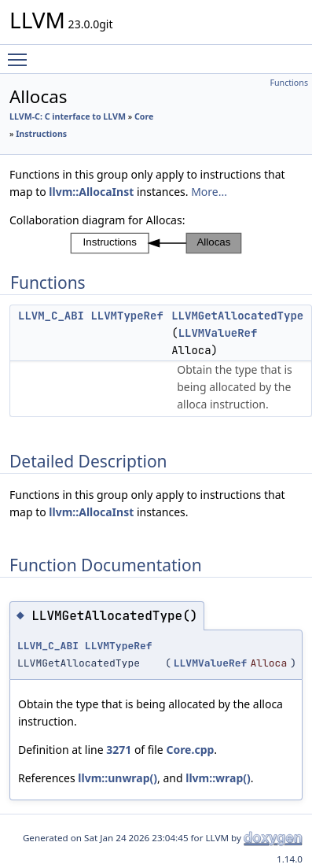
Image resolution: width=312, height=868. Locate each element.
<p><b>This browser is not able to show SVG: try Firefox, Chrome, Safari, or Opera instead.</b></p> (156, 243)
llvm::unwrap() (117, 778)
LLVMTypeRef (127, 316)
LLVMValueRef (218, 333)
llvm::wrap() (218, 778)
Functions (289, 83)
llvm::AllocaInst (91, 192)
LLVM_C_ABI (51, 316)
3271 (119, 750)
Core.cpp (190, 750)
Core (144, 116)
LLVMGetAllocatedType (237, 316)
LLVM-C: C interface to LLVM (68, 116)
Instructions (41, 134)
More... (209, 192)
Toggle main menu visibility (21, 53)
